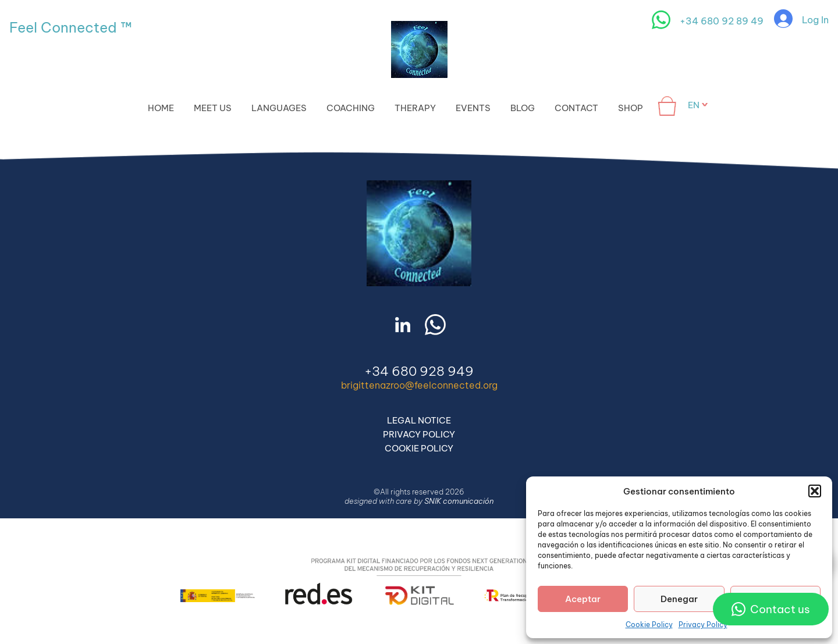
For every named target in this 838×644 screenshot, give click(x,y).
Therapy (415, 108)
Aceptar (583, 599)
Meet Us (213, 108)
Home (161, 108)
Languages (279, 108)
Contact (576, 108)
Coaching (351, 108)
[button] (815, 491)
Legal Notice (419, 420)
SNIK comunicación (459, 501)
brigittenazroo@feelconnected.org (419, 385)
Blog (523, 108)
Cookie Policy (649, 625)
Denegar (679, 599)
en (694, 105)
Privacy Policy (703, 625)
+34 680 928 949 (419, 371)
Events (473, 108)
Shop (631, 108)
